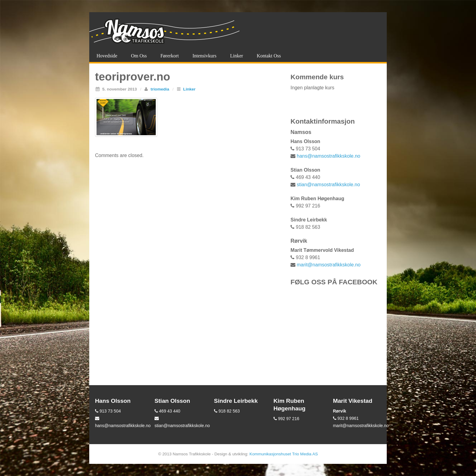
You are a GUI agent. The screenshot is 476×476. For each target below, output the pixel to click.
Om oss (139, 56)
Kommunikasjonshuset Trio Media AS (284, 454)
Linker (237, 56)
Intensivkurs (204, 56)
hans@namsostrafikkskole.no (329, 156)
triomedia (160, 89)
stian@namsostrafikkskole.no (328, 185)
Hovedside (107, 56)
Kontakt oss (269, 56)
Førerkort (169, 56)
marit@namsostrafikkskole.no (329, 265)
